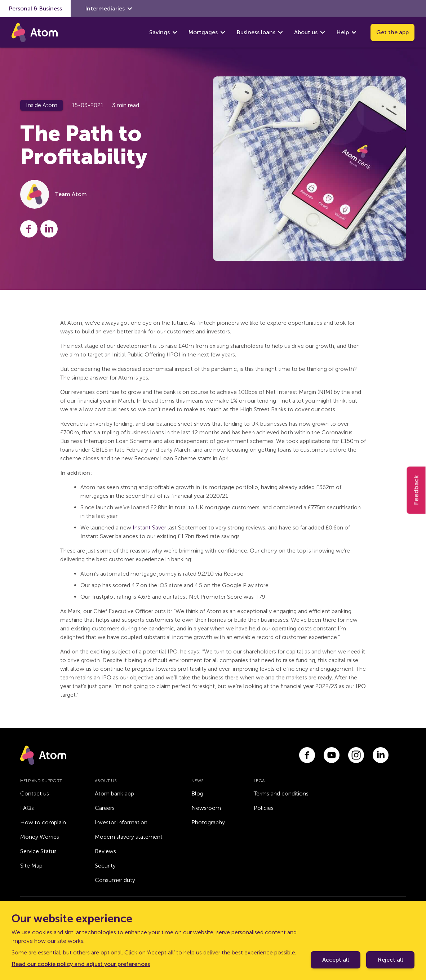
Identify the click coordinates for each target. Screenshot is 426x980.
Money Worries (40, 837)
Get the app (392, 32)
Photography (208, 822)
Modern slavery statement (129, 837)
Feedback (416, 490)
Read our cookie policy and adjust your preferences (81, 964)
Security (105, 866)
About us (306, 32)
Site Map (31, 866)
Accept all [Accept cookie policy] (336, 960)
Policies (264, 808)
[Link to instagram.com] (356, 755)
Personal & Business (35, 8)
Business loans (256, 32)
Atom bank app (114, 793)
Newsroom (206, 808)
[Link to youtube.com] (332, 755)
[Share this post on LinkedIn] (49, 229)
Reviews (105, 851)
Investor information (121, 822)
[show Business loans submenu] (280, 32)
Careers (105, 808)
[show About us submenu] (323, 32)
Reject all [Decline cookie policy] (390, 960)
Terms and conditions (281, 793)
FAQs (27, 808)
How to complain (43, 822)
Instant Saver (149, 527)
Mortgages (203, 32)
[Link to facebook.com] (307, 755)
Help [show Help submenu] (346, 32)
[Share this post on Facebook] (29, 229)
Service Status (38, 851)
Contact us (35, 793)
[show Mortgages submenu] (223, 32)
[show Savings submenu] (175, 32)
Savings (159, 32)
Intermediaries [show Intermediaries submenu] (108, 9)
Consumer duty (115, 880)
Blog (197, 793)
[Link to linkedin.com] (381, 755)
